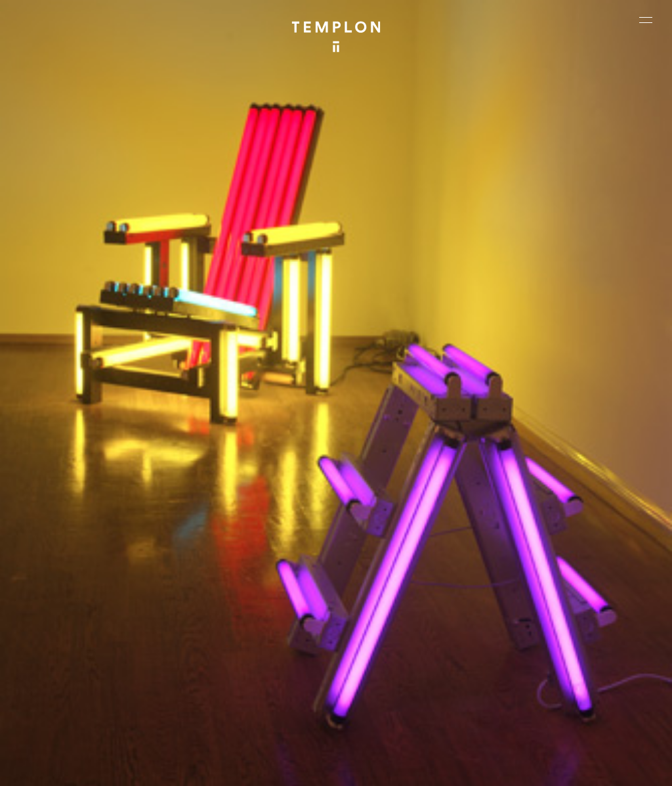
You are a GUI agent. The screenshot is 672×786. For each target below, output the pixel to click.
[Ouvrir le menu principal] (646, 20)
